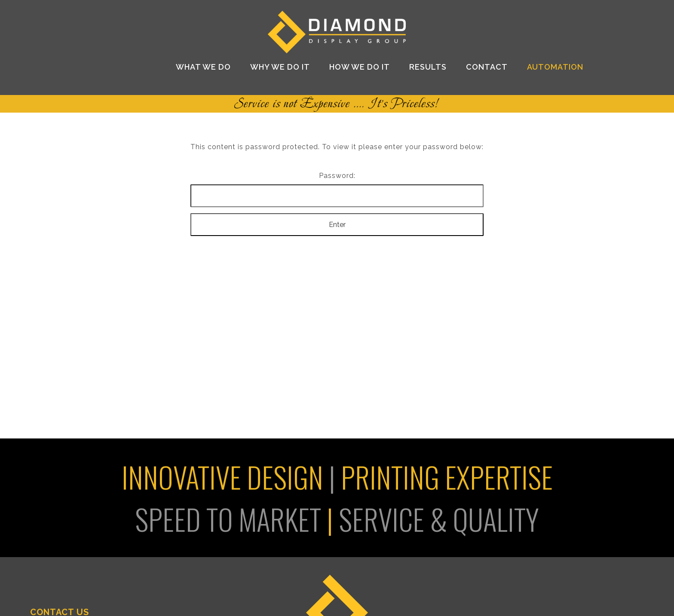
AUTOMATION (555, 67)
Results (428, 67)
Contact (487, 67)
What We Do (203, 67)
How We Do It (360, 67)
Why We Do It (280, 67)
